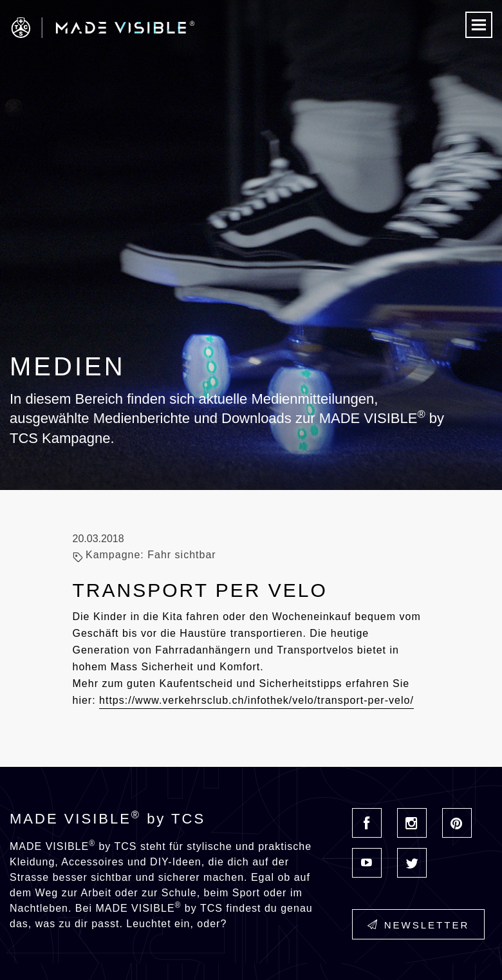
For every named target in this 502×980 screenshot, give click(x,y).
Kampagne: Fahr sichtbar (151, 555)
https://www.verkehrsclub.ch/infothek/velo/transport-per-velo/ (256, 700)
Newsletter (419, 925)
